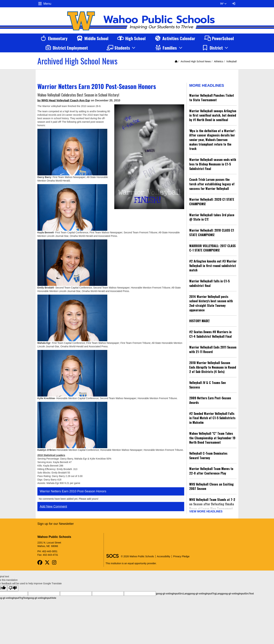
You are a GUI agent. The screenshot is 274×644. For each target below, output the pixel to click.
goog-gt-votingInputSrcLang (172, 592)
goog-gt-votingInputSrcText (238, 592)
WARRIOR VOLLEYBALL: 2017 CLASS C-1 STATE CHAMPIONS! (212, 248)
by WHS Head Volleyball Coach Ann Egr (64, 100)
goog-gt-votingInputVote (42, 597)
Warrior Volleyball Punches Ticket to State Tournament (212, 98)
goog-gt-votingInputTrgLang (205, 592)
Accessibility (164, 555)
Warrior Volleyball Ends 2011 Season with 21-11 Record (213, 349)
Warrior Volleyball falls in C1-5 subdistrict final (209, 283)
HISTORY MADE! (199, 321)
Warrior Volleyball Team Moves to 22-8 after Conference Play (211, 471)
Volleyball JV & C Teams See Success (208, 385)
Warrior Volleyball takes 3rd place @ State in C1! (212, 217)
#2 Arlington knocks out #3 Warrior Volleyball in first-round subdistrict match (213, 266)
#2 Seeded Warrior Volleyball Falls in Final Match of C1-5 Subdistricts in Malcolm (212, 418)
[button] (122, 48)
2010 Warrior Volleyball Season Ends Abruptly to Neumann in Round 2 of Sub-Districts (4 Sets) (213, 367)
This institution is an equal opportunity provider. (131, 562)
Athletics (219, 61)
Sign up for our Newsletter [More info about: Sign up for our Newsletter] (56, 523)
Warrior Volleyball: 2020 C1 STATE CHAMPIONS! (212, 202)
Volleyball (231, 61)
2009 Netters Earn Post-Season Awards (210, 400)
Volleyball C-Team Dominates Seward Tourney (208, 456)
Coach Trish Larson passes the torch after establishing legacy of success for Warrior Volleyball (212, 184)
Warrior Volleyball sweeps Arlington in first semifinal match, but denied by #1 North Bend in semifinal (213, 115)
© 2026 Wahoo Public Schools (137, 555)
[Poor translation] (13, 587)
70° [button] (223, 4)
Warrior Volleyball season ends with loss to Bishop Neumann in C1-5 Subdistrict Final (213, 164)
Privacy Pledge (181, 555)
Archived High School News (196, 61)
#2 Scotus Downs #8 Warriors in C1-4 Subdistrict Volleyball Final (210, 334)
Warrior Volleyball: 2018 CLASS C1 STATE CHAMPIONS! (212, 232)
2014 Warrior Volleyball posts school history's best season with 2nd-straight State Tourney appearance (211, 303)
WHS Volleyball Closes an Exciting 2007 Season (211, 486)
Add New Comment (53, 506)
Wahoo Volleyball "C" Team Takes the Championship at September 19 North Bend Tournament (212, 438)
